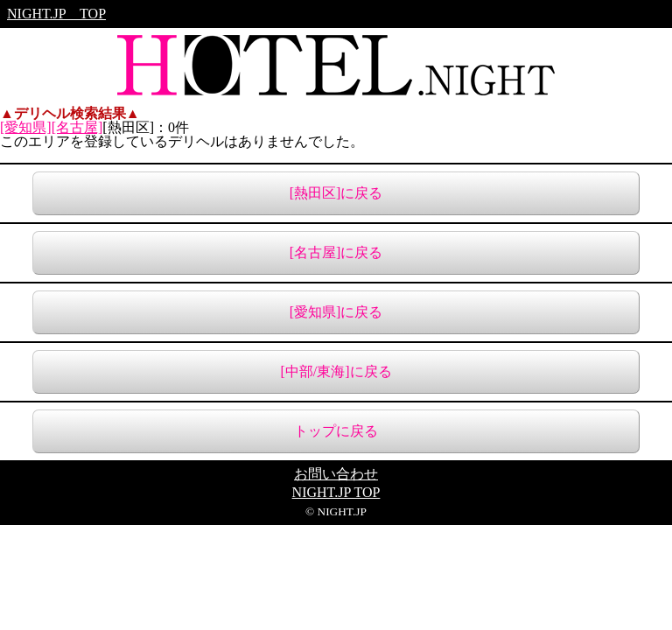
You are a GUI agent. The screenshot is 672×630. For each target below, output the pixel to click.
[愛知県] (26, 127)
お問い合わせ (336, 474)
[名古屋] (77, 127)
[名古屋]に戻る (336, 252)
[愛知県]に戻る (336, 312)
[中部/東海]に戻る (336, 371)
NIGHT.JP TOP (56, 14)
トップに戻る (336, 431)
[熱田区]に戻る (336, 193)
